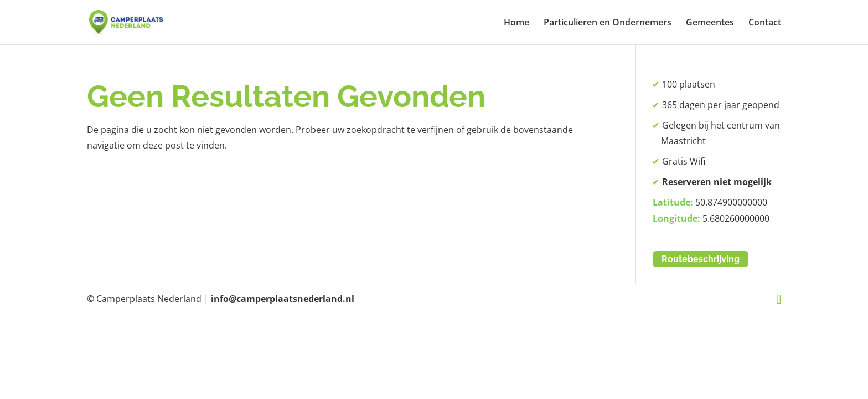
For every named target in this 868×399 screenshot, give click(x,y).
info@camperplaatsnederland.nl (283, 299)
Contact (765, 23)
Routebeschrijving (701, 259)
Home (516, 23)
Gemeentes (710, 23)
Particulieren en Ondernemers (608, 23)
